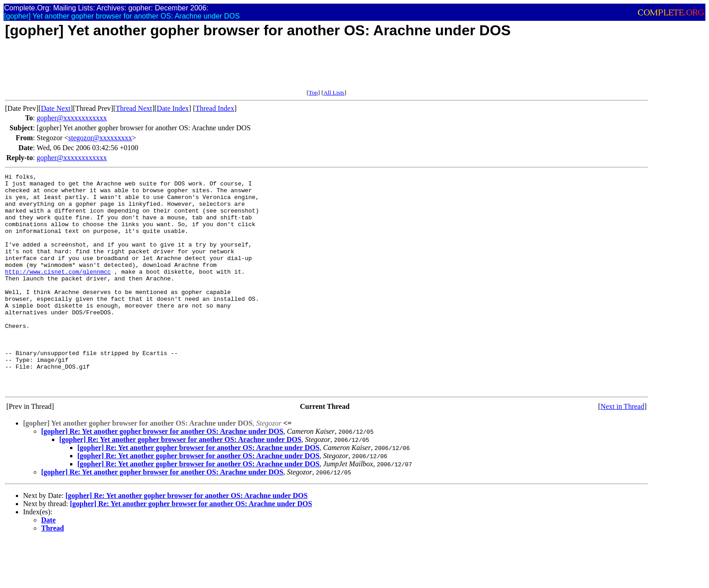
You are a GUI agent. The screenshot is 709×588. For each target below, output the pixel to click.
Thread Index (215, 108)
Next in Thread (622, 450)
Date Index (173, 108)
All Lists (334, 92)
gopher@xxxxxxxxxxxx (72, 118)
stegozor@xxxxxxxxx (100, 138)
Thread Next (134, 108)
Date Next (56, 108)
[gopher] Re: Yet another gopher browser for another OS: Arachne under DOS (162, 475)
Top (313, 92)
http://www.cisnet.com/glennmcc (58, 292)
